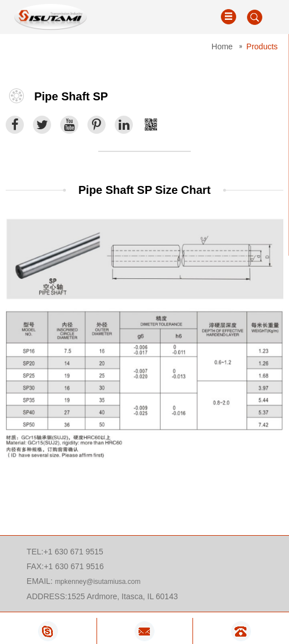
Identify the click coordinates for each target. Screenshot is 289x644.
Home (222, 46)
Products (262, 46)
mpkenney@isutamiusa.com (98, 582)
